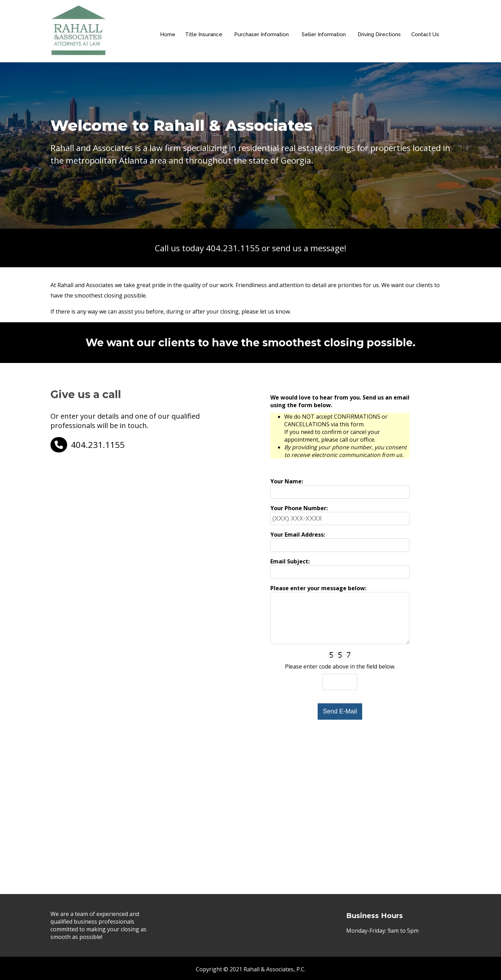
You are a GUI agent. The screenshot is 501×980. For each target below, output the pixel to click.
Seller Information (325, 39)
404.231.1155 (233, 248)
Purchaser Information (263, 39)
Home (168, 39)
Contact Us (427, 39)
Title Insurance (204, 39)
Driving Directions (381, 39)
